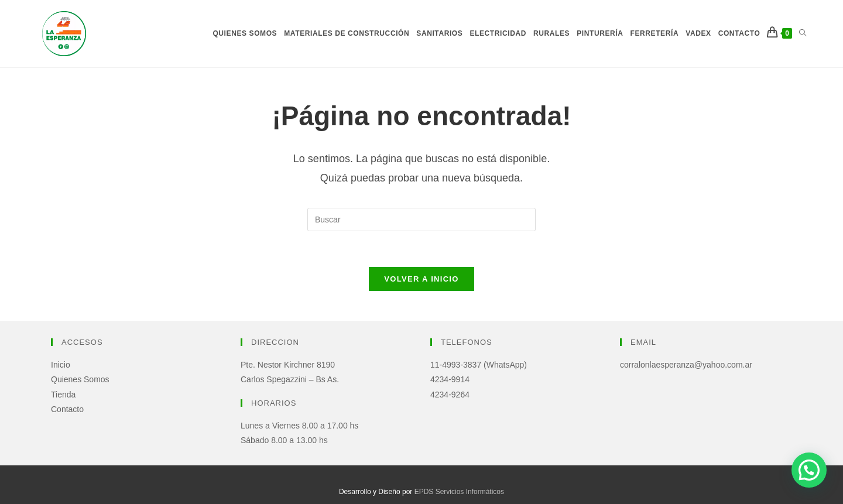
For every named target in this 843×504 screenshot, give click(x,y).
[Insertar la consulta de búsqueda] (421, 220)
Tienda (63, 395)
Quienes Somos (80, 379)
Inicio (61, 365)
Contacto (67, 409)
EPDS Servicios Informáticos (459, 492)
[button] (809, 470)
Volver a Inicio (421, 279)
